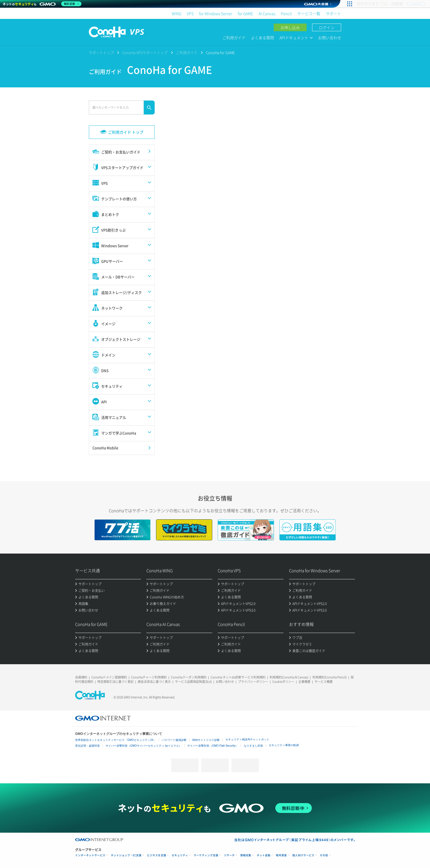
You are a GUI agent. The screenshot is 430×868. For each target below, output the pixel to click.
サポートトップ (101, 52)
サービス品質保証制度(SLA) (193, 682)
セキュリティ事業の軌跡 (284, 745)
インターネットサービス (90, 855)
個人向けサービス (303, 855)
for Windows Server (216, 13)
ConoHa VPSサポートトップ (145, 52)
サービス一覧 (309, 13)
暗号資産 (281, 855)
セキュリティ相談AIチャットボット (247, 739)
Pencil (286, 13)
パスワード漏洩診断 (174, 740)
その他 (324, 855)
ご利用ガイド (234, 38)
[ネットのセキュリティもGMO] (42, 4)
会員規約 (81, 677)
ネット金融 (264, 855)
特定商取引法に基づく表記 (115, 682)
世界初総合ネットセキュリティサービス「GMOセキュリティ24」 (116, 740)
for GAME (245, 13)
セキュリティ (180, 855)
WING (176, 13)
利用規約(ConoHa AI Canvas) (289, 677)
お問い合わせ (330, 38)
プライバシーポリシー (253, 682)
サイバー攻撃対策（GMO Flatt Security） (213, 746)
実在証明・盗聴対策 (87, 746)
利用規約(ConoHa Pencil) (329, 677)
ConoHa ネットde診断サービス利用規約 (238, 677)
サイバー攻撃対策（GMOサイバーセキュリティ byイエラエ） (144, 746)
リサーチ (229, 855)
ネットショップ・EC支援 (126, 855)
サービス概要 (324, 682)
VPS (190, 13)
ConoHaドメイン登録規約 (109, 677)
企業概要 (304, 682)
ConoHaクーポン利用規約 (189, 677)
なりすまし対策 (253, 746)
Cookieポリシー (283, 682)
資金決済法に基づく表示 (154, 682)
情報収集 (246, 855)
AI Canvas (267, 13)
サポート (333, 13)
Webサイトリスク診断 (206, 740)
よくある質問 (262, 38)
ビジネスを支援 (157, 855)
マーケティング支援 (206, 855)
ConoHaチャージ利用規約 (149, 677)
